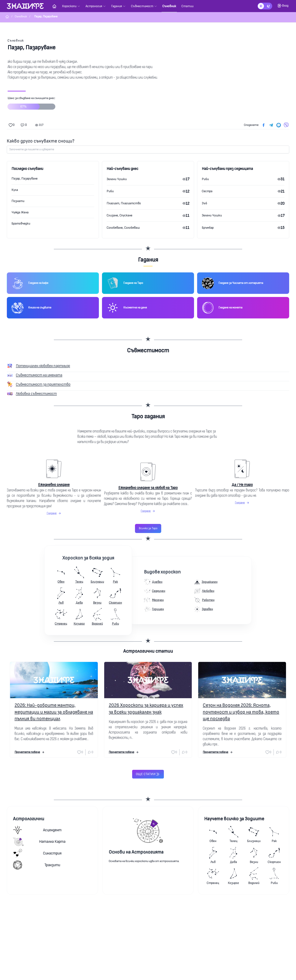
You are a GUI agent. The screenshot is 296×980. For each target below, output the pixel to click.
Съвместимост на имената (39, 375)
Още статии (148, 774)
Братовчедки (21, 224)
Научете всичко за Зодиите (234, 819)
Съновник (16, 41)
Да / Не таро (242, 485)
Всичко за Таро (148, 528)
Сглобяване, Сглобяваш (123, 228)
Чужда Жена (20, 212)
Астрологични (29, 819)
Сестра (207, 191)
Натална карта (39, 842)
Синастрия (37, 853)
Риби (110, 191)
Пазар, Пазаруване (25, 179)
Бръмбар (208, 228)
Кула (15, 190)
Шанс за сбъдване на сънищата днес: (31, 105)
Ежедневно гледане (54, 485)
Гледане (54, 513)
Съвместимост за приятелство (43, 384)
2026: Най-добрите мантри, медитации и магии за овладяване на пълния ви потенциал (54, 712)
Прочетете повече (30, 752)
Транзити (37, 865)
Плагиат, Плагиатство (124, 203)
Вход (283, 6)
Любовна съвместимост (36, 394)
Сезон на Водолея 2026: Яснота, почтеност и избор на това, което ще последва (241, 712)
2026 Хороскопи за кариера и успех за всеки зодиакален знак (146, 709)
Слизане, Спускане (119, 215)
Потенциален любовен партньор (43, 366)
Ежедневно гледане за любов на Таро (148, 488)
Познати (18, 201)
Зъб (204, 203)
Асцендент (37, 830)
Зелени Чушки (117, 179)
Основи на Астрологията (136, 852)
